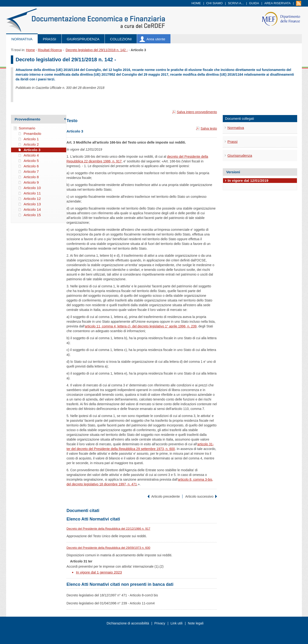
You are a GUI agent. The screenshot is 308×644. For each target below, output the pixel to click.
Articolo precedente (165, 496)
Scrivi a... (236, 3)
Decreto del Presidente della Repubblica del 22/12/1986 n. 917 (108, 529)
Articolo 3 (32, 150)
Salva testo (209, 128)
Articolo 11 (32, 193)
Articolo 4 (31, 155)
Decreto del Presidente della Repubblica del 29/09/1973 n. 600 (108, 548)
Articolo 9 (31, 182)
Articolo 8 (31, 177)
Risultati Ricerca (50, 50)
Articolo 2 (31, 144)
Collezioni (121, 39)
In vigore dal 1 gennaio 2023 (99, 572)
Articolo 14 (32, 209)
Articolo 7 (31, 171)
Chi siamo (215, 3)
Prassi (50, 39)
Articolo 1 (31, 139)
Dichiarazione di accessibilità (128, 623)
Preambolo (32, 134)
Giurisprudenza (83, 39)
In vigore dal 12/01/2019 (248, 180)
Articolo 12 (32, 199)
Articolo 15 (32, 215)
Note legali (196, 623)
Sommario (27, 128)
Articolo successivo (199, 496)
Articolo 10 (32, 188)
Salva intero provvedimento (197, 112)
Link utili (176, 623)
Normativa (22, 39)
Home (196, 3)
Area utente (156, 39)
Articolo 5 (31, 161)
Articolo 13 (32, 204)
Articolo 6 (31, 166)
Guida (254, 3)
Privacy (160, 623)
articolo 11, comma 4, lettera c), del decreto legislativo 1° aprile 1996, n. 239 (141, 326)
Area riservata (278, 3)
